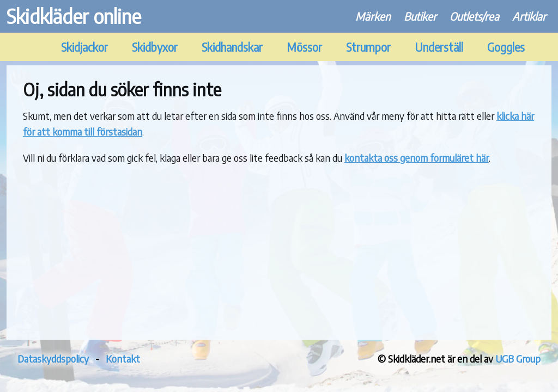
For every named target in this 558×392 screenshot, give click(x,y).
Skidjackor (84, 47)
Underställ (439, 47)
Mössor (304, 47)
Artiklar (529, 16)
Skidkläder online (74, 16)
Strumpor (368, 47)
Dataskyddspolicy (53, 359)
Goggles (506, 47)
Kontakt (123, 359)
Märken (373, 16)
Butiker (420, 16)
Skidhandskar (232, 47)
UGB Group (518, 359)
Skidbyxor (155, 47)
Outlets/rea (474, 16)
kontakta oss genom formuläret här (417, 158)
